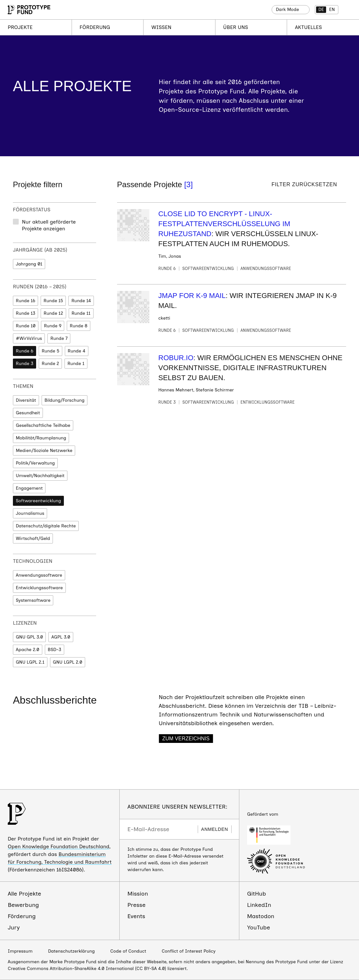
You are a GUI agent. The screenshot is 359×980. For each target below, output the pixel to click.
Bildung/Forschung (65, 400)
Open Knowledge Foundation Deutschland (59, 846)
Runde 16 (25, 301)
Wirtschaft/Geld (33, 538)
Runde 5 (50, 351)
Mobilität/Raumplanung (41, 438)
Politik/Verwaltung (35, 463)
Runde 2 (50, 364)
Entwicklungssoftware (39, 588)
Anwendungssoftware (39, 575)
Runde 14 (81, 301)
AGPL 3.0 (61, 637)
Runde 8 (79, 326)
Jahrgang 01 (29, 264)
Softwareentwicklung (38, 501)
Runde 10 (26, 326)
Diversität (26, 400)
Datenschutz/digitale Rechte (46, 526)
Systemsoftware (33, 600)
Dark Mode (287, 10)
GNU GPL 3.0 (29, 637)
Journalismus (30, 513)
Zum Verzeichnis (186, 739)
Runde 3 (25, 364)
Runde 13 (25, 313)
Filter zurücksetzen (304, 184)
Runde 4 (77, 351)
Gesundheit (28, 413)
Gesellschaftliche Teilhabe (43, 425)
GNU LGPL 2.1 (30, 662)
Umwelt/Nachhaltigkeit (40, 476)
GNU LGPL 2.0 (68, 662)
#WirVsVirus (29, 338)
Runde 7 (59, 338)
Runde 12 (53, 313)
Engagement (29, 488)
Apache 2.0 (28, 650)
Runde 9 (53, 326)
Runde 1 (76, 364)
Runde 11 (81, 313)
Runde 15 (53, 301)
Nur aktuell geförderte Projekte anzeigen (49, 225)
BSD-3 (55, 650)
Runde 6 (25, 351)
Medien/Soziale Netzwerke (44, 451)
